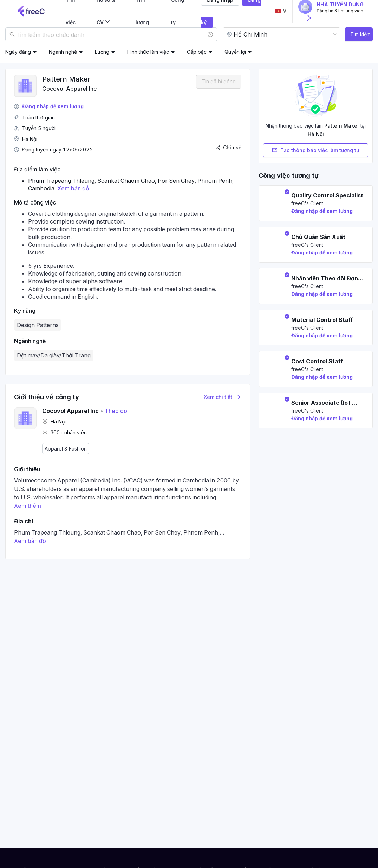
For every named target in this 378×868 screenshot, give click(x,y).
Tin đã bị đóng (219, 81)
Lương (102, 52)
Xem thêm (28, 506)
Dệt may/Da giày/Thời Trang (54, 355)
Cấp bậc (197, 52)
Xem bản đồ (73, 188)
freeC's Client (307, 203)
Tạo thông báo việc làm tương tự (316, 150)
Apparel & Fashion (66, 449)
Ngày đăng (18, 52)
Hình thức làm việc (148, 52)
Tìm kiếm (360, 34)
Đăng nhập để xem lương (53, 106)
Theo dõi (114, 411)
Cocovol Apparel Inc (69, 89)
